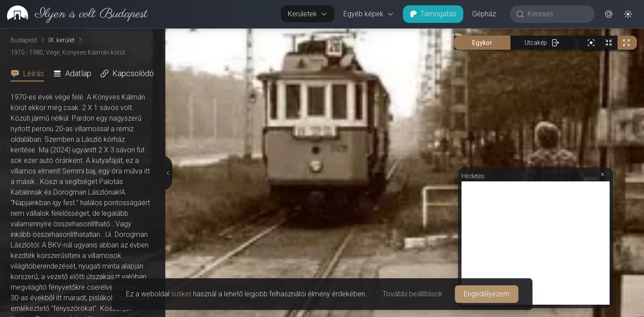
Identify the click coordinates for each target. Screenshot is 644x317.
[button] (609, 14)
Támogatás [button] (433, 14)
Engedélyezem (487, 294)
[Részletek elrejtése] (168, 173)
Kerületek (308, 14)
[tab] (30, 74)
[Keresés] (557, 14)
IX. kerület (61, 40)
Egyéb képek (369, 14)
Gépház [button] (484, 14)
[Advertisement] (536, 243)
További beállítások (413, 294)
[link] (74, 14)
